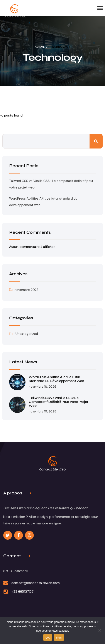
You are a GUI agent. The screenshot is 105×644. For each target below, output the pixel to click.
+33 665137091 (23, 592)
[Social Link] (8, 535)
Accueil (41, 47)
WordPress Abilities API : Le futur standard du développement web (56, 379)
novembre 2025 (27, 290)
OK (48, 638)
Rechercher (96, 141)
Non (59, 638)
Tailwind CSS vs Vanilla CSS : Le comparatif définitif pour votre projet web (58, 402)
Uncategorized (27, 334)
